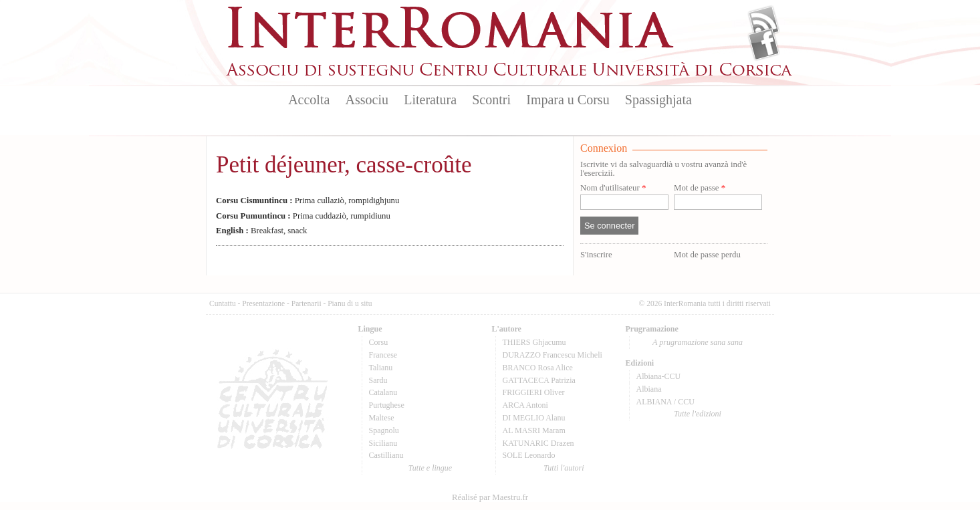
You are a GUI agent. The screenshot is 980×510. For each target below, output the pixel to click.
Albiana (649, 389)
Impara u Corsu (568, 100)
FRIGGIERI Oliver (534, 392)
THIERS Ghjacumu (534, 342)
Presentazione (263, 303)
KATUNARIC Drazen (538, 443)
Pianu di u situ (350, 303)
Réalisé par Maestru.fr (490, 497)
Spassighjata (658, 100)
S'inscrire (596, 255)
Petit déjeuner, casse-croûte (344, 165)
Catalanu (383, 392)
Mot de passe (700, 188)
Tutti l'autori (564, 468)
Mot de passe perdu (707, 255)
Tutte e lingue (430, 468)
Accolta (309, 100)
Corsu (379, 342)
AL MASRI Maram (534, 430)
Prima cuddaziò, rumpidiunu (303, 216)
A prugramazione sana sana (698, 342)
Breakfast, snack (262, 231)
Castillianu (386, 455)
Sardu (378, 380)
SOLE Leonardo (529, 455)
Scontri (491, 100)
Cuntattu (223, 303)
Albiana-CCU (659, 376)
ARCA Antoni (525, 405)
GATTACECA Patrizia (539, 380)
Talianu (381, 368)
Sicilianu (383, 443)
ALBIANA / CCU (665, 402)
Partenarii (307, 303)
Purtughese (387, 405)
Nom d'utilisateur (613, 188)
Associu (367, 100)
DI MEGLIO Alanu (534, 418)
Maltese (382, 418)
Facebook (764, 44)
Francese (383, 355)
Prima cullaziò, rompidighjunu (308, 201)
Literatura (430, 100)
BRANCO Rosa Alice (538, 368)
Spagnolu (384, 430)
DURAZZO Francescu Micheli (553, 355)
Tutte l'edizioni (698, 414)
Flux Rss (764, 22)
